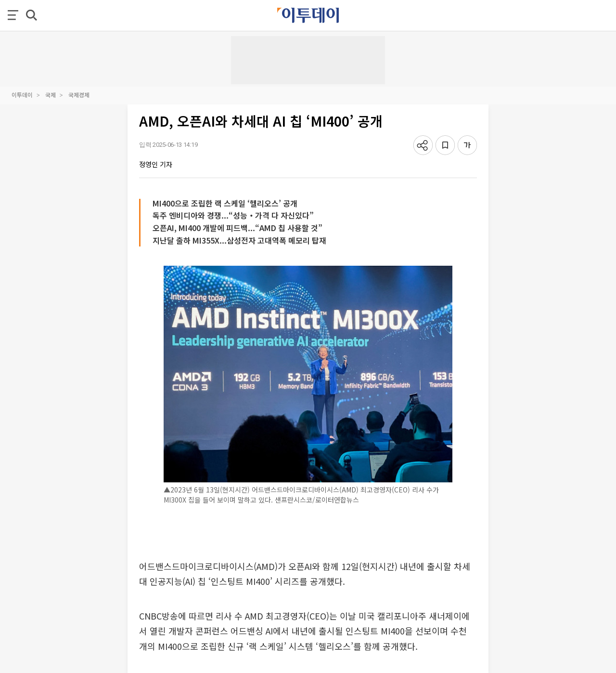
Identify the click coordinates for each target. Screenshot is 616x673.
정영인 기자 (156, 164)
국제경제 (79, 95)
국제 (51, 95)
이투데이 (22, 95)
